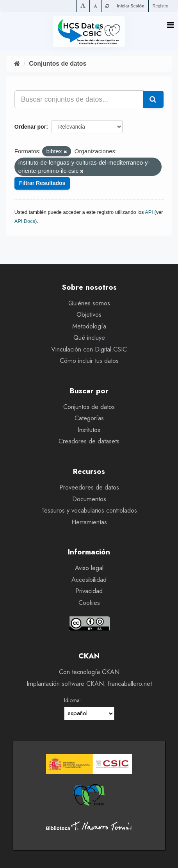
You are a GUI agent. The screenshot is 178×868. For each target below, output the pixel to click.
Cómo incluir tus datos (89, 361)
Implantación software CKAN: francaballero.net (89, 684)
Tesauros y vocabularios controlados (89, 510)
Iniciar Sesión (131, 6)
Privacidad (89, 591)
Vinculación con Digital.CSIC (89, 349)
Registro (160, 6)
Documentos (89, 499)
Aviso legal (89, 568)
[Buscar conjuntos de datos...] (79, 99)
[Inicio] (17, 64)
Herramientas (89, 522)
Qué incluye (89, 338)
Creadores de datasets (89, 441)
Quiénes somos (89, 303)
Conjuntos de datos (58, 64)
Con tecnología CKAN (89, 672)
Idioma (72, 700)
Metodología (89, 326)
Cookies (89, 603)
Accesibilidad (89, 580)
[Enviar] (153, 99)
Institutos (89, 430)
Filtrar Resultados (42, 183)
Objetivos (89, 315)
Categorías (89, 418)
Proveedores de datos (89, 487)
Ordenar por (30, 127)
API (149, 212)
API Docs (25, 221)
